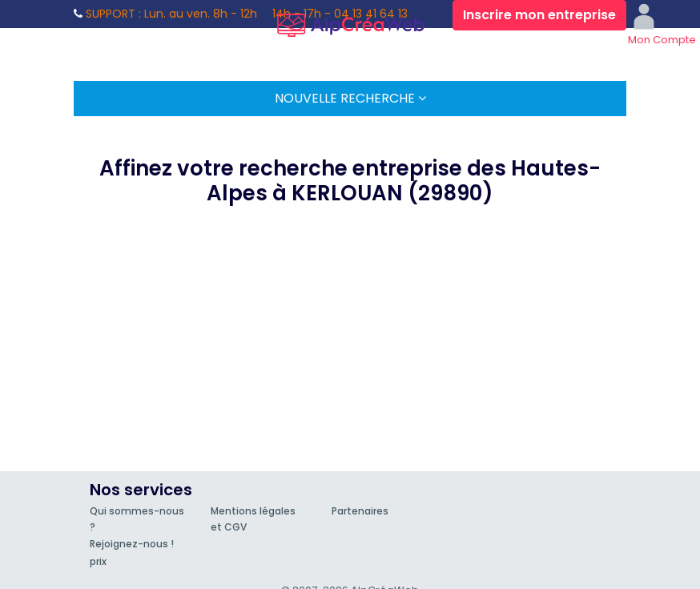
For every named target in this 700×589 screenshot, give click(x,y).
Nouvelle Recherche (350, 98)
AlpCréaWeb (350, 22)
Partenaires (360, 511)
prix (98, 561)
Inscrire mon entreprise (539, 15)
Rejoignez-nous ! (132, 544)
